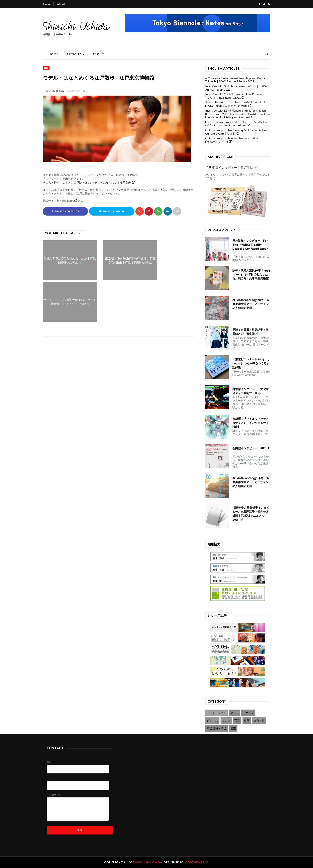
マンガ (226, 721)
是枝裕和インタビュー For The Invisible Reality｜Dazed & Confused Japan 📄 (250, 247)
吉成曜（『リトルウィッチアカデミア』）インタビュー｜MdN (251, 423)
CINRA (69, 201)
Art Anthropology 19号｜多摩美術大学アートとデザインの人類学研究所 (251, 482)
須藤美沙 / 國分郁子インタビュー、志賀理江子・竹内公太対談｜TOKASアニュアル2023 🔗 (251, 514)
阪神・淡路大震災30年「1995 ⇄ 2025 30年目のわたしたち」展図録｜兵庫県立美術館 (251, 274)
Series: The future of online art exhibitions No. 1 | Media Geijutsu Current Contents (236, 104)
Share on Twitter (112, 211)
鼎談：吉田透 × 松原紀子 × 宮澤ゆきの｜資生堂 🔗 (250, 332)
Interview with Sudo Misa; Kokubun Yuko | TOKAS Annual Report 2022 (237, 88)
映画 (247, 721)
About (61, 4)
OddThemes (195, 862)
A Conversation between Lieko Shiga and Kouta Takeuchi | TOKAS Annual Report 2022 (235, 80)
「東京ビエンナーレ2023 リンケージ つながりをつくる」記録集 (251, 363)
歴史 (46, 68)
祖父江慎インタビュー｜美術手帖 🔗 (231, 167)
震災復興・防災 (217, 728)
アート (235, 713)
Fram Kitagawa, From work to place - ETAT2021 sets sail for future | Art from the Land (238, 124)
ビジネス (212, 721)
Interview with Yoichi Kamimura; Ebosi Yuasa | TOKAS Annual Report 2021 (234, 96)
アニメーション (217, 713)
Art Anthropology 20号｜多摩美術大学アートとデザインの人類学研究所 (251, 304)
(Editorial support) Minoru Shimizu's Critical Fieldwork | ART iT (232, 140)
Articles (76, 54)
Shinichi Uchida (55, 91)
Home (47, 4)
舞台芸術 (259, 721)
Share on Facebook (65, 211)
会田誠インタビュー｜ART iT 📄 (251, 450)
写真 (237, 721)
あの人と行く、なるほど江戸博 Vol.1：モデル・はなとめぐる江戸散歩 (87, 182)
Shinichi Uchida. (150, 862)
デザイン (248, 713)
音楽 (233, 728)
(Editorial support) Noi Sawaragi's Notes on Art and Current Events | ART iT (237, 132)
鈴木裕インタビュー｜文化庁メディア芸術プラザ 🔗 (251, 391)
